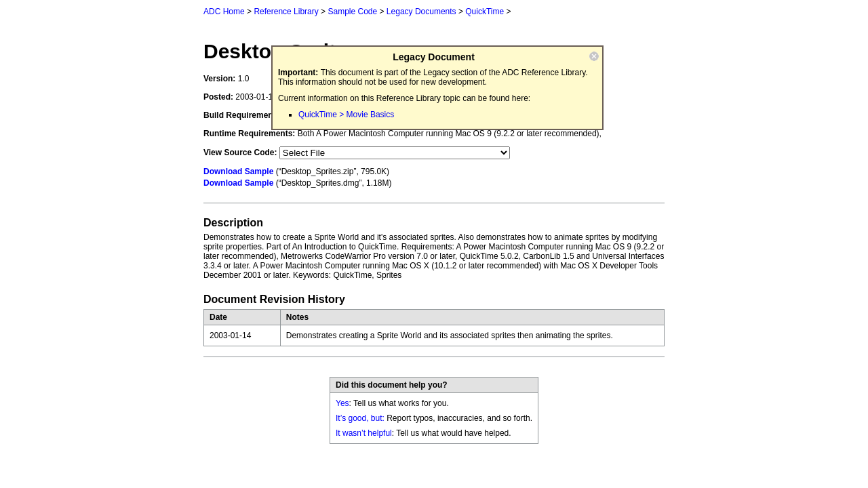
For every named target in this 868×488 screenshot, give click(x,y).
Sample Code (352, 12)
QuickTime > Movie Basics (346, 115)
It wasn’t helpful (364, 433)
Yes (342, 403)
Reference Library (286, 12)
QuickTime (485, 12)
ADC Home (224, 12)
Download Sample (238, 171)
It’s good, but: (360, 418)
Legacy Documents (421, 12)
